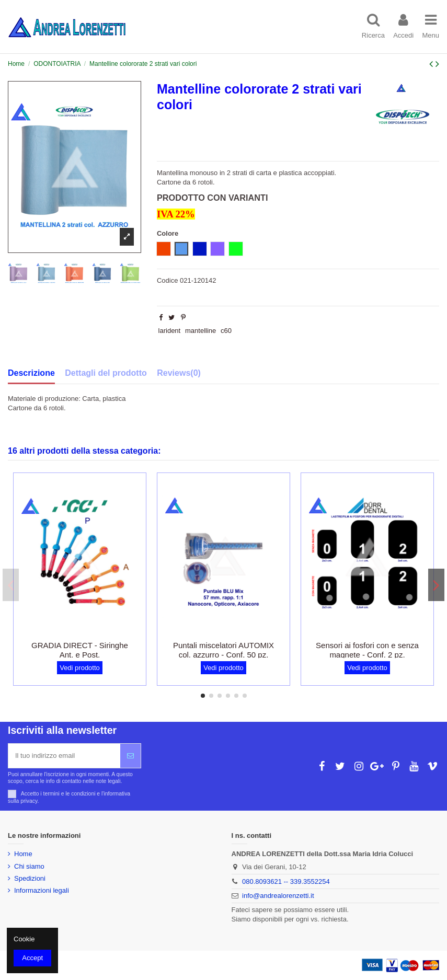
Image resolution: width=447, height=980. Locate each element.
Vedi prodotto (80, 668)
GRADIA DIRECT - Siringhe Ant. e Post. (80, 650)
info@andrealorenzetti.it (278, 896)
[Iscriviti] (130, 756)
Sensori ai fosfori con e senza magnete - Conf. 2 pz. (367, 650)
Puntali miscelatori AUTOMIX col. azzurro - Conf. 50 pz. (223, 650)
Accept (32, 958)
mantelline (200, 331)
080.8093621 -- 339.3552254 (286, 881)
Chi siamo (29, 866)
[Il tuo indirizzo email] (64, 756)
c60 (226, 331)
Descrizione (31, 373)
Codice (167, 280)
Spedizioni (30, 878)
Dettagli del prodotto (106, 373)
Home (23, 854)
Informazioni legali (42, 890)
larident (170, 331)
